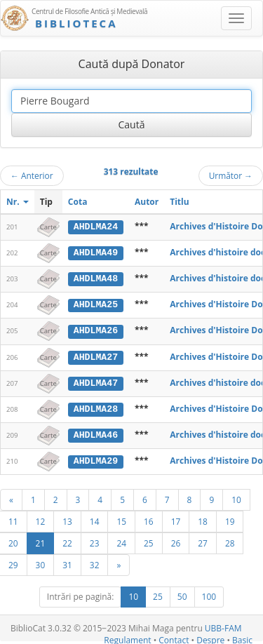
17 (176, 519)
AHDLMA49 (96, 253)
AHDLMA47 (96, 381)
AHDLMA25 (96, 304)
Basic (242, 638)
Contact (174, 638)
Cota (78, 202)
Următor (231, 175)
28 (230, 541)
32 (95, 563)
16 (149, 519)
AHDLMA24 (96, 227)
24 (121, 541)
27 (203, 541)
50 (182, 595)
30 (41, 563)
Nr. (18, 202)
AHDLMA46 (96, 433)
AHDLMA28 (96, 407)
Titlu (179, 202)
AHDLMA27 (96, 356)
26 (176, 541)
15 (121, 519)
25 (149, 541)
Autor (147, 202)
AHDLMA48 (96, 278)
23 (95, 541)
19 (230, 519)
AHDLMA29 (96, 459)
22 (67, 541)
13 (67, 519)
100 (209, 595)
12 (41, 519)
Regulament (127, 638)
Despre (210, 638)
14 (95, 519)
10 (236, 497)
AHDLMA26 (96, 330)
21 (41, 541)
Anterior (32, 175)
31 (67, 563)
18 (203, 519)
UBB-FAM (223, 626)
